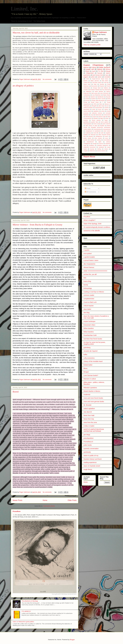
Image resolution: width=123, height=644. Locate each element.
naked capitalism (89, 409)
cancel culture (87, 111)
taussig (92, 149)
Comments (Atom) (49, 506)
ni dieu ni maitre (89, 426)
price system (98, 138)
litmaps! (86, 372)
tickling (99, 149)
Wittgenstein (90, 73)
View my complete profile (92, 45)
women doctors (101, 151)
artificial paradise (88, 108)
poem (107, 136)
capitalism (96, 111)
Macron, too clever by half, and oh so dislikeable (36, 33)
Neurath (108, 97)
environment (107, 115)
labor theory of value (91, 126)
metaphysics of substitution (93, 131)
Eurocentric (94, 86)
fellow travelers (89, 328)
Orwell (87, 99)
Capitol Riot (87, 82)
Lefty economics (89, 358)
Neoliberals (101, 97)
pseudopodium (89, 438)
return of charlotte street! (92, 466)
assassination (99, 108)
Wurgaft (94, 106)
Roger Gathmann (101, 32)
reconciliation (107, 140)
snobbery (92, 145)
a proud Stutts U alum (91, 260)
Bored (16, 392)
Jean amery (94, 93)
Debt (95, 84)
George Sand (97, 88)
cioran (103, 111)
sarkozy (100, 69)
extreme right (102, 117)
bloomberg (86, 109)
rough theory (88, 469)
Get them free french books (93, 339)
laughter (102, 126)
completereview (89, 299)
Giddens (106, 88)
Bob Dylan (105, 81)
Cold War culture (97, 82)
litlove (85, 368)
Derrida (102, 84)
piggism (86, 77)
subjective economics (90, 147)
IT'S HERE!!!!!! (26, 611)
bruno (100, 109)
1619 (88, 79)
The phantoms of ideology (30, 601)
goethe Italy (95, 122)
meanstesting (97, 129)
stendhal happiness (103, 145)
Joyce (94, 71)
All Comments (90, 192)
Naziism (93, 97)
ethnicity (88, 117)
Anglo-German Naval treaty (100, 79)
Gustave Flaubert (95, 90)
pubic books (88, 445)
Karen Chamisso (94, 65)
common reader (89, 295)
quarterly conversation (91, 449)
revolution (107, 77)
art (108, 106)
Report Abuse (89, 157)
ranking (92, 140)
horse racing (97, 124)
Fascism (102, 86)
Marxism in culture (90, 379)
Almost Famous (89, 267)
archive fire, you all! (90, 274)
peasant (91, 136)
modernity (88, 133)
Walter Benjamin (105, 67)
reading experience (90, 462)
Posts (88, 188)
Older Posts (72, 500)
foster (107, 118)
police (93, 77)
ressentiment (90, 142)
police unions (87, 138)
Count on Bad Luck (90, 302)
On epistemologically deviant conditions (97, 227)
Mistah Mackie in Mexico (92, 391)
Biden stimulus (95, 81)
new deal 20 (88, 412)
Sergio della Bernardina (98, 100)
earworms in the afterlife (92, 231)
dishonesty (98, 115)
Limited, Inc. (24, 9)
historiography (87, 124)
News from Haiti (89, 415)
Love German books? (91, 375)
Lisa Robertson (97, 95)
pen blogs (87, 435)
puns (107, 138)
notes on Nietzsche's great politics (23, 622)
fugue (106, 120)
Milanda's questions (90, 388)
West (101, 104)
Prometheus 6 (88, 442)
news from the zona (90, 422)
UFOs (95, 104)
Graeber (86, 90)
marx (107, 75)
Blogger (72, 640)
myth (102, 133)
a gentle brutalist (89, 257)
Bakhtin (86, 81)
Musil (87, 97)
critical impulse (89, 306)
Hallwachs (89, 92)
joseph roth (90, 69)
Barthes (108, 69)
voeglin (85, 151)
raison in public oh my (91, 456)
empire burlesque (89, 321)
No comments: (47, 79)
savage (95, 144)
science (101, 144)
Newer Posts (17, 500)
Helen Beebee (99, 92)
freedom (86, 120)
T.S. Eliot (101, 71)
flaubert (96, 118)
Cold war (106, 82)
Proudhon (17, 511)
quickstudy (87, 452)
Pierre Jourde (101, 99)
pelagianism (99, 136)
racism (100, 77)
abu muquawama (89, 264)
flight (102, 118)
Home (45, 500)
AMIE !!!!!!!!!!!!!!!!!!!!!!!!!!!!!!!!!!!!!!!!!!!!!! (95, 271)
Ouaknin (93, 99)
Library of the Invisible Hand (93, 361)
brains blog (87, 281)
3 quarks (86, 250)
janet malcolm (107, 124)
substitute (101, 147)
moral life (96, 133)
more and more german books (94, 402)
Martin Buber (107, 95)
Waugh (108, 71)
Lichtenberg (87, 95)
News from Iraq (89, 419)
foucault (100, 73)
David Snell (87, 84)
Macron (86, 67)
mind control (107, 131)
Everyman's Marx (89, 325)
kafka (85, 355)
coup (92, 115)
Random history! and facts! (93, 459)
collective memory (97, 113)
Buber (87, 71)
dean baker (87, 309)
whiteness (92, 151)
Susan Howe (95, 102)
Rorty (109, 99)
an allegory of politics (23, 86)
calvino (106, 109)
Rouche (88, 100)
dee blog (86, 313)
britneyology (88, 288)
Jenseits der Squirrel (91, 351)
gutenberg (87, 348)
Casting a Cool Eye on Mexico (94, 292)
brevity (86, 285)
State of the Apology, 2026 (92, 224)
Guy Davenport (106, 90)
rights (100, 142)
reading (99, 140)
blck (85, 278)
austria (107, 108)
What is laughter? (89, 220)
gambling (86, 122)
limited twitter (88, 365)
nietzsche (93, 135)
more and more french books (93, 398)
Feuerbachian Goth (90, 335)
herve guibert (104, 122)
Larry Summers (104, 93)
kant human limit (98, 75)
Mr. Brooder (88, 405)
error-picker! (88, 254)
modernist (87, 395)
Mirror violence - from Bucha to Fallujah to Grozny (38, 225)
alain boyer (102, 106)
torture (106, 149)
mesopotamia (107, 129)
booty (94, 109)
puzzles (86, 140)
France (94, 67)
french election (96, 120)
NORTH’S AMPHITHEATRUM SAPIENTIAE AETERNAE (94, 430)
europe (94, 117)
